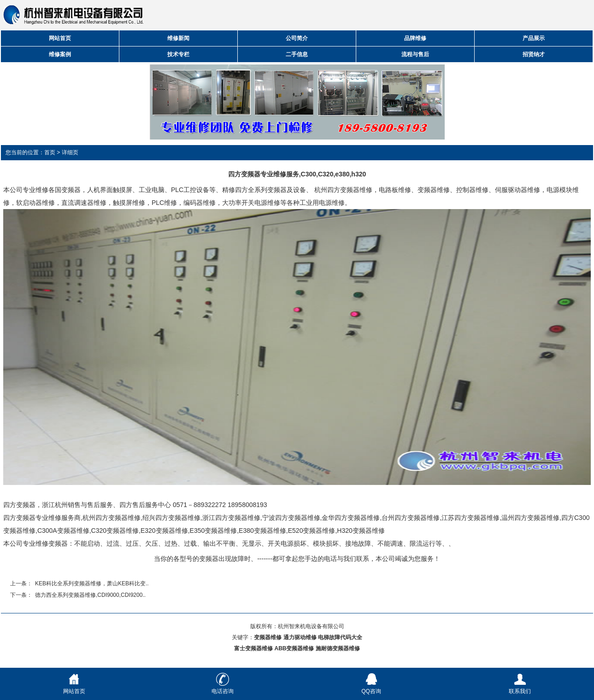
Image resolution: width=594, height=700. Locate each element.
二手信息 (297, 54)
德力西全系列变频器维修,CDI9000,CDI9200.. (90, 595)
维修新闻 (178, 38)
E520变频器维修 (312, 531)
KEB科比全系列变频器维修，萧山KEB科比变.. (92, 583)
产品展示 (534, 38)
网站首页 (60, 38)
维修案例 (60, 54)
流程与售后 (415, 54)
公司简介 (297, 38)
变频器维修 (434, 190)
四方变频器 (19, 505)
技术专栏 (178, 54)
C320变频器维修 (115, 531)
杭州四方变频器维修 (343, 190)
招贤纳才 (534, 54)
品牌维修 (415, 38)
